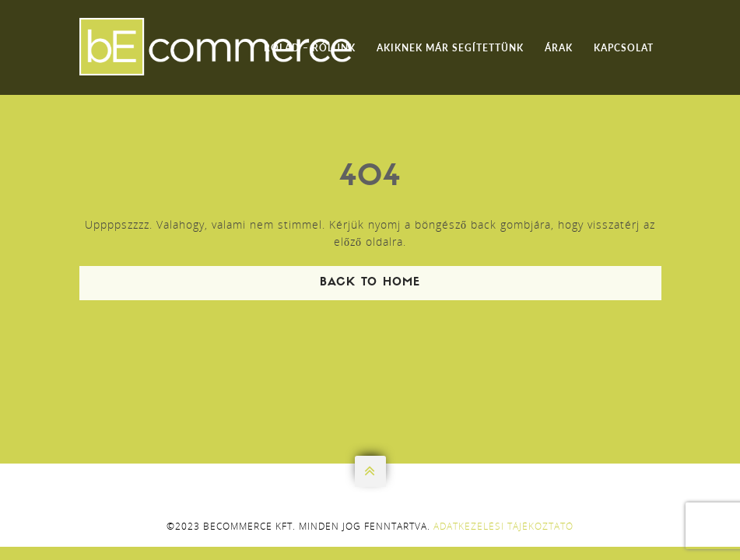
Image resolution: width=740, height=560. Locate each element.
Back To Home (370, 283)
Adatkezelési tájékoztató (503, 526)
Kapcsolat (624, 48)
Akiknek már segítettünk (450, 48)
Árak (559, 48)
